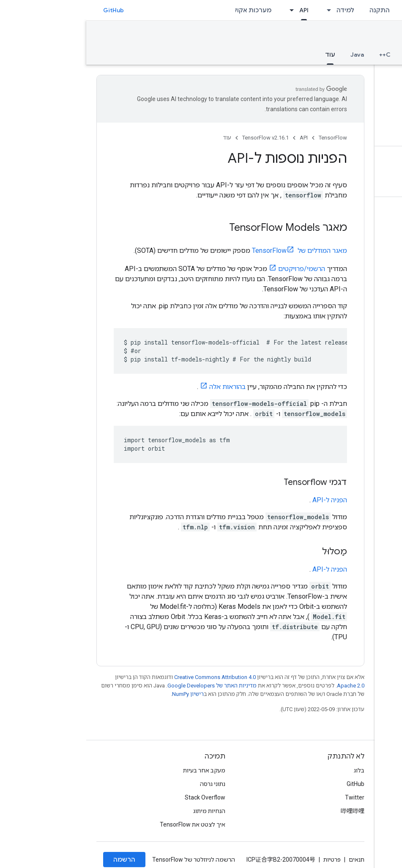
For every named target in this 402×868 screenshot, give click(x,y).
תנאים (270, 860)
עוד (141, 138)
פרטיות (246, 860)
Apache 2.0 (264, 686)
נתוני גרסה (126, 784)
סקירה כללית (373, 55)
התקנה (293, 10)
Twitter (268, 797)
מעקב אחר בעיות (118, 770)
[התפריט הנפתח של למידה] (240, 10)
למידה (259, 10)
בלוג (273, 770)
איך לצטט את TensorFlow (106, 824)
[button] (347, 75)
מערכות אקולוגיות (160, 10)
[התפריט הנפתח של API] (203, 10)
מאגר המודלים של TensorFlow (213, 251)
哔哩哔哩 (266, 811)
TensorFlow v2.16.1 (357, 37)
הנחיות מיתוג (123, 811)
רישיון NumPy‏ (102, 694)
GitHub (27, 10)
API (217, 138)
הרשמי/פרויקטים (215, 269)
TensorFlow (247, 138)
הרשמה (38, 860)
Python (330, 55)
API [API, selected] (218, 10)
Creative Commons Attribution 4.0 (129, 677)
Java (271, 55)
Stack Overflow (119, 797)
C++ (299, 55)
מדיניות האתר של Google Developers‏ (126, 686)
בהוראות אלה (141, 387)
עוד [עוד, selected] (244, 55)
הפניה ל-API (243, 500)
